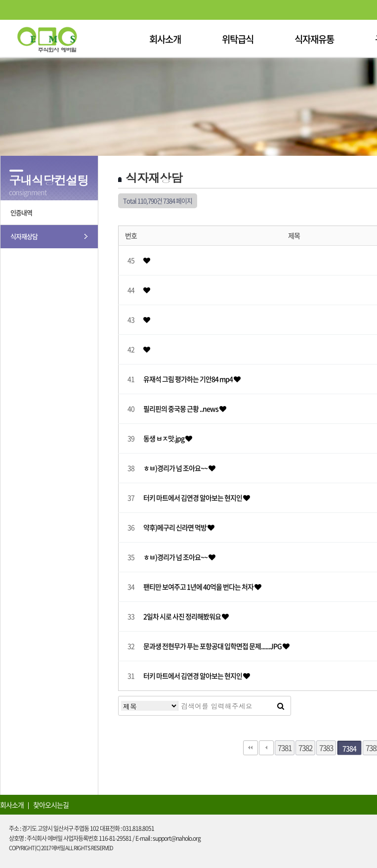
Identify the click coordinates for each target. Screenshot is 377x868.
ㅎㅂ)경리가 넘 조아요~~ (176, 468)
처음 (251, 748)
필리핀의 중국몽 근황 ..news (181, 409)
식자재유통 (314, 39)
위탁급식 (238, 39)
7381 (285, 748)
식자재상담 (24, 236)
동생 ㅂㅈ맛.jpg (164, 438)
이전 (266, 748)
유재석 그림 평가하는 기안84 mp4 (188, 379)
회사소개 (165, 39)
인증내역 (21, 212)
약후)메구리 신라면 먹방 (175, 527)
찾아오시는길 (51, 805)
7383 (326, 748)
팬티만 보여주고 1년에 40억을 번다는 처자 (199, 587)
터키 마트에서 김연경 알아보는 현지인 (193, 498)
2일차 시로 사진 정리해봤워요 (183, 616)
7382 (305, 748)
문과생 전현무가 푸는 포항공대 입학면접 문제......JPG (213, 646)
